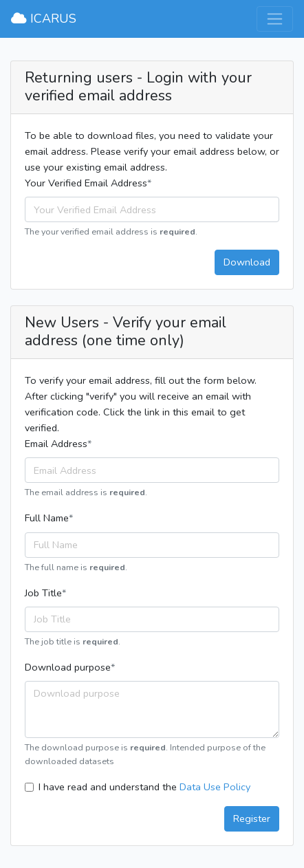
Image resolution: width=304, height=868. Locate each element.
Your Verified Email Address (86, 183)
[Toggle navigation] (275, 19)
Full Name (47, 518)
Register (252, 818)
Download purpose (68, 667)
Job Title (43, 593)
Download (247, 262)
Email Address (56, 444)
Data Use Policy (215, 787)
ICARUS (44, 19)
